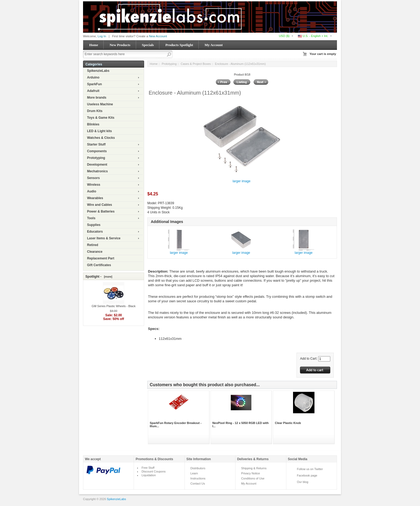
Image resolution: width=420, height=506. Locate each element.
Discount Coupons (153, 471)
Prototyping (96, 158)
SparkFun (94, 84)
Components (97, 151)
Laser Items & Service (104, 238)
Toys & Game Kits (101, 118)
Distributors (198, 468)
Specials (148, 45)
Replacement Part (101, 258)
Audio (92, 191)
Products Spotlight (179, 45)
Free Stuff (148, 468)
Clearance (95, 252)
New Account (158, 36)
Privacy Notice (250, 473)
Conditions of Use (253, 478)
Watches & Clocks (101, 138)
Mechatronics (97, 171)
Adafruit (93, 91)
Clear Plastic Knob (288, 423)
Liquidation (149, 475)
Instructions (198, 478)
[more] (107, 277)
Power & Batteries (101, 211)
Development (97, 165)
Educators (95, 232)
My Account (214, 45)
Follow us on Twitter (310, 469)
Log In (102, 36)
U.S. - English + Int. (313, 36)
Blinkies (93, 124)
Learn (194, 473)
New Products (120, 45)
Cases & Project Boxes (196, 64)
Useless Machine (100, 104)
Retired (93, 245)
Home (94, 45)
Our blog (303, 482)
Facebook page (307, 475)
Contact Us (198, 483)
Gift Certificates (99, 265)
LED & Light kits (100, 131)
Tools (91, 218)
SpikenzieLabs (98, 71)
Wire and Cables (100, 205)
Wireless (94, 185)
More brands (97, 98)
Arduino (93, 77)
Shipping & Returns (254, 468)
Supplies (94, 225)
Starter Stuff (96, 144)
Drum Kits (95, 111)
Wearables (95, 198)
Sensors (93, 178)
